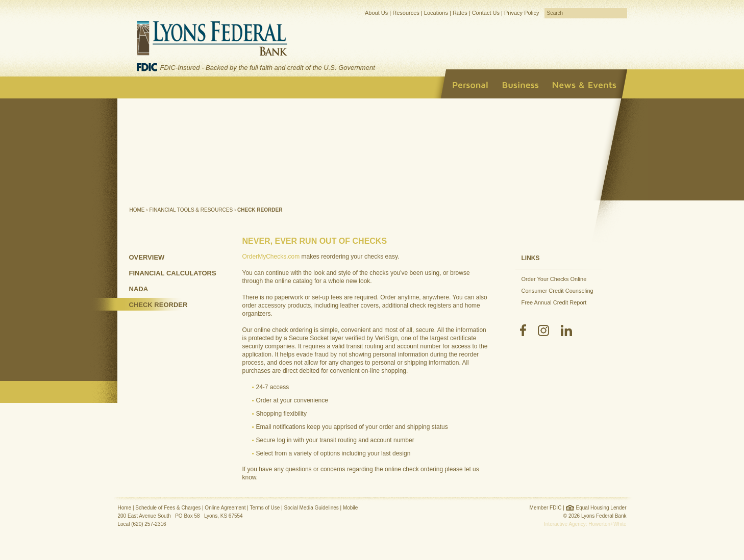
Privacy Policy (522, 13)
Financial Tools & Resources (191, 210)
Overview (147, 257)
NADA (139, 289)
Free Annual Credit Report (554, 302)
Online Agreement (225, 508)
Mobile (350, 508)
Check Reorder (158, 305)
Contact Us (486, 13)
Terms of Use (265, 508)
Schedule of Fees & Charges (168, 508)
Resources (406, 13)
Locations (436, 13)
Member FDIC (546, 508)
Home (137, 210)
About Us (376, 13)
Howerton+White (607, 524)
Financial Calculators (173, 273)
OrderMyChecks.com (271, 257)
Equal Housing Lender (601, 508)
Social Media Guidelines (311, 508)
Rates (460, 13)
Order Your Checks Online (554, 279)
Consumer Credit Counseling (557, 291)
